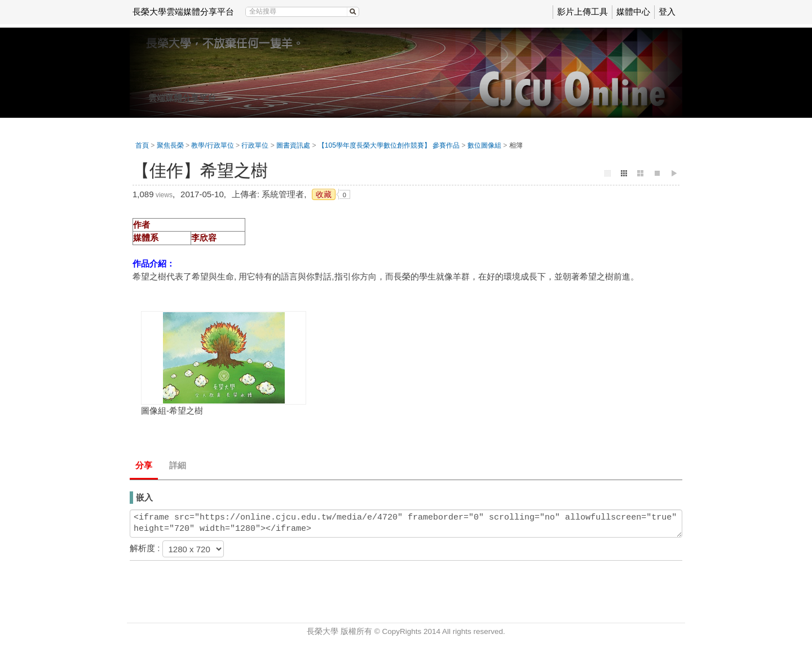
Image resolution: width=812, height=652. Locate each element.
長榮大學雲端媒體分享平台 (183, 12)
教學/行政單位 (212, 145)
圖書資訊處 (293, 145)
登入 (667, 12)
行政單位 (255, 145)
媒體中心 (633, 12)
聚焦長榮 (170, 145)
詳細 (178, 465)
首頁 (142, 145)
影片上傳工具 (582, 12)
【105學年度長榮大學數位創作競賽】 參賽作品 (389, 145)
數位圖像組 (484, 145)
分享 (144, 465)
